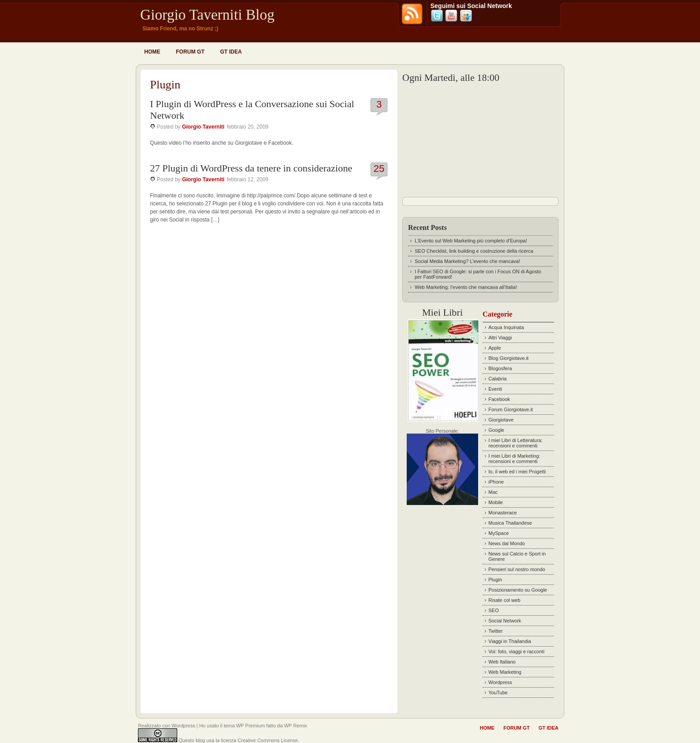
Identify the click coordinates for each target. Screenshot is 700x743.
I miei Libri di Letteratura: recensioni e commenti (515, 443)
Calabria (498, 379)
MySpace (499, 533)
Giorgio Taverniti (203, 127)
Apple (495, 348)
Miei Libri (442, 312)
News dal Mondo (507, 543)
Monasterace (503, 513)
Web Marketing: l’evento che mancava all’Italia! (466, 287)
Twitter (496, 631)
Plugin (495, 580)
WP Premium (251, 726)
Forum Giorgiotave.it (511, 409)
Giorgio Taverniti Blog (207, 15)
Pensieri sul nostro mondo (517, 569)
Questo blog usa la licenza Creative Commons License (238, 740)
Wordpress (500, 682)
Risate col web (504, 600)
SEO (494, 610)
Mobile (496, 502)
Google (496, 430)
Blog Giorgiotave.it (508, 358)
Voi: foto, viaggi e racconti (516, 651)
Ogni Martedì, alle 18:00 (451, 77)
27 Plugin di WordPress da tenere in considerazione (251, 168)
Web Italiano (502, 662)
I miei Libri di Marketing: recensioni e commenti (514, 459)
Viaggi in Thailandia (510, 641)
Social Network (505, 621)
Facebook (499, 399)
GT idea (231, 52)
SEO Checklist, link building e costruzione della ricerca (474, 251)
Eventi (495, 389)
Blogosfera (500, 368)
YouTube (498, 693)
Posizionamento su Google (518, 590)
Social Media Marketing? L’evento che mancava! (467, 261)
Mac (493, 492)
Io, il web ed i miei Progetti (517, 472)
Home (152, 52)
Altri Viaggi (500, 338)
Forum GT (190, 52)
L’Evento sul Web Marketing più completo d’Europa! (471, 241)
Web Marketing (505, 672)
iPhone (496, 482)
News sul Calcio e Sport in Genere (517, 556)
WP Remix (296, 726)
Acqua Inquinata (506, 327)
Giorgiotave (501, 420)
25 (379, 169)
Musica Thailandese (510, 523)
